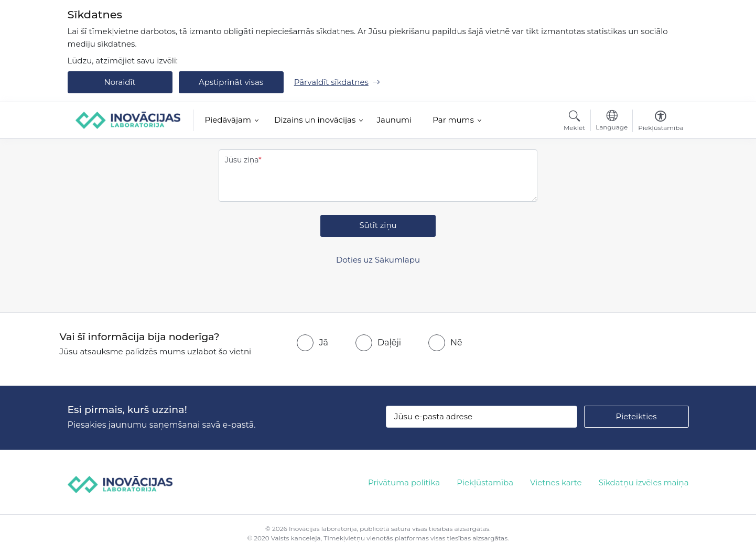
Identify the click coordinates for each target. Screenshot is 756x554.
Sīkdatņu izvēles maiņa (644, 482)
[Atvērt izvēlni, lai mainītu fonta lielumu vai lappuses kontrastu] (661, 122)
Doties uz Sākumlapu (378, 260)
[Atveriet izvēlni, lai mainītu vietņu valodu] (612, 122)
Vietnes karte (556, 482)
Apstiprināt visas (231, 82)
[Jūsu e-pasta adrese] (482, 417)
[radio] (312, 343)
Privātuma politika (404, 482)
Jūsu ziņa (242, 160)
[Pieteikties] (636, 417)
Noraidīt (120, 82)
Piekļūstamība (485, 482)
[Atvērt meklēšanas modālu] (574, 122)
